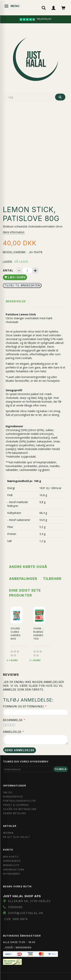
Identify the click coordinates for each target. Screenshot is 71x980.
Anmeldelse (12, 732)
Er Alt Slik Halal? (17, 837)
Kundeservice (13, 797)
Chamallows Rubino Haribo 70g (39, 634)
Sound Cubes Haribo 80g (16, 634)
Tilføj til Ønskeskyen (22, 285)
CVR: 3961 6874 (16, 919)
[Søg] (60, 97)
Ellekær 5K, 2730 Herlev (29, 901)
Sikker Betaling (15, 813)
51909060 (15, 907)
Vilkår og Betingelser (20, 809)
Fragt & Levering (16, 805)
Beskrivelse (16, 301)
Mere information (14, 232)
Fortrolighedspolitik (19, 801)
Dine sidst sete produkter (25, 593)
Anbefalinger (23, 579)
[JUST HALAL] (36, 58)
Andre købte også (28, 567)
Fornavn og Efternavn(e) (24, 706)
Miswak (8, 833)
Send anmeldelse (20, 750)
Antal (8, 270)
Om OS (8, 792)
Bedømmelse (13, 720)
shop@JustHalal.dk (26, 913)
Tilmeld (61, 769)
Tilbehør (52, 579)
